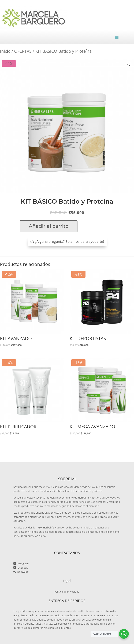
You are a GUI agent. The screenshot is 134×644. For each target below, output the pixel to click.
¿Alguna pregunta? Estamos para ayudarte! (69, 241)
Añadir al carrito (49, 226)
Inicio (5, 51)
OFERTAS (23, 51)
